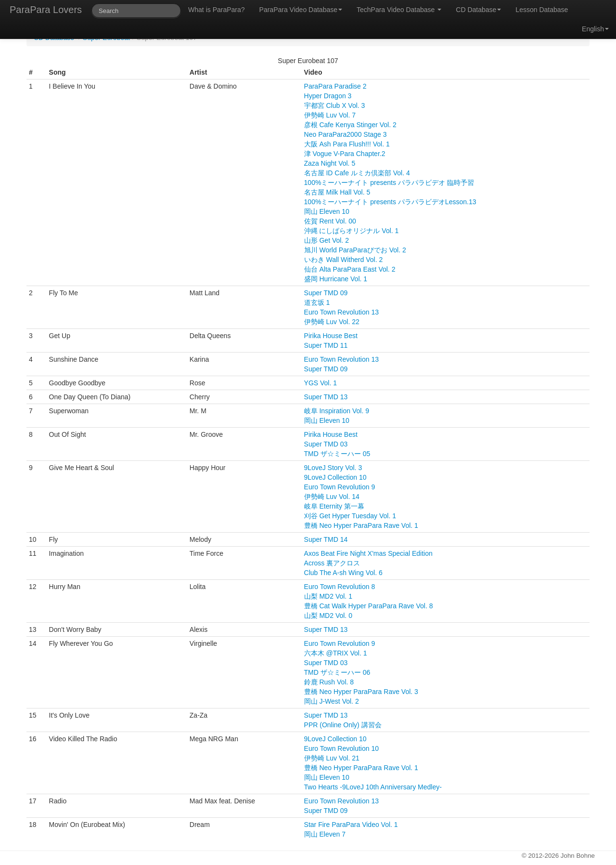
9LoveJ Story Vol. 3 (333, 468)
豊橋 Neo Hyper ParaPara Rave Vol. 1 (361, 525)
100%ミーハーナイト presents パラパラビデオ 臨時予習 (389, 183)
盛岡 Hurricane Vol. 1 (336, 279)
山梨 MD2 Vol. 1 (328, 596)
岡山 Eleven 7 (325, 834)
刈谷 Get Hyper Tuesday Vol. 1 (350, 516)
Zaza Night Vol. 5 (330, 163)
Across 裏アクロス (332, 563)
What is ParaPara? (217, 10)
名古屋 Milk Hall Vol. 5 (337, 192)
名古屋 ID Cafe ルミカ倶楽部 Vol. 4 (357, 173)
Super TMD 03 (326, 444)
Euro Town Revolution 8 (340, 587)
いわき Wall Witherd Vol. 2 (344, 260)
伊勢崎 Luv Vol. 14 (332, 497)
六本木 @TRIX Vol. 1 (336, 653)
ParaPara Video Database (301, 10)
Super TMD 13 (326, 397)
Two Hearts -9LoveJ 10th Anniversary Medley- (373, 787)
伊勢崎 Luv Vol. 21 (332, 758)
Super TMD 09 (326, 293)
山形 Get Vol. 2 (327, 240)
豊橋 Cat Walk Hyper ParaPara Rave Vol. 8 (369, 606)
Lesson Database (542, 10)
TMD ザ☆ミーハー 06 (337, 672)
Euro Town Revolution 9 (340, 487)
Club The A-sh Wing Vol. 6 (343, 573)
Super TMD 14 (326, 539)
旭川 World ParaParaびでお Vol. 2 (355, 250)
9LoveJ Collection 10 (335, 477)
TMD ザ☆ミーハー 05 (337, 454)
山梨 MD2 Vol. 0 (328, 616)
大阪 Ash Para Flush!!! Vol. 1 (347, 144)
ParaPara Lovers (46, 10)
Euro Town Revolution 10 (341, 748)
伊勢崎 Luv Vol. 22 (332, 322)
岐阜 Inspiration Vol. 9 (337, 411)
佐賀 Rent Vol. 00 (330, 221)
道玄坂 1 (317, 302)
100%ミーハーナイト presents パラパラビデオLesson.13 (390, 202)
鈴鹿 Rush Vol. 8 (329, 682)
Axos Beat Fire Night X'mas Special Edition (368, 553)
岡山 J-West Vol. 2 (332, 701)
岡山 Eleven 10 (327, 211)
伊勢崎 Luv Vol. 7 (330, 115)
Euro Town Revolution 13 (341, 312)
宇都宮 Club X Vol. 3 (335, 105)
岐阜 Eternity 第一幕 (334, 506)
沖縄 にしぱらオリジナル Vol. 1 (352, 231)
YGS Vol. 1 (321, 383)
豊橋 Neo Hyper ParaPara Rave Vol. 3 (361, 692)
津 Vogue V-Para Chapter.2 (345, 154)
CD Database (478, 10)
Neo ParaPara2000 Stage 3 (346, 134)
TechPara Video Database (399, 10)
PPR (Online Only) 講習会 (343, 725)
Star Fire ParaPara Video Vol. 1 (351, 825)
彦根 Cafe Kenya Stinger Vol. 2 (350, 125)
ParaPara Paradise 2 (335, 86)
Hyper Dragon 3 (328, 96)
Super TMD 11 (326, 345)
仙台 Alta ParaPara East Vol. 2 (350, 269)
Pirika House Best (331, 336)
